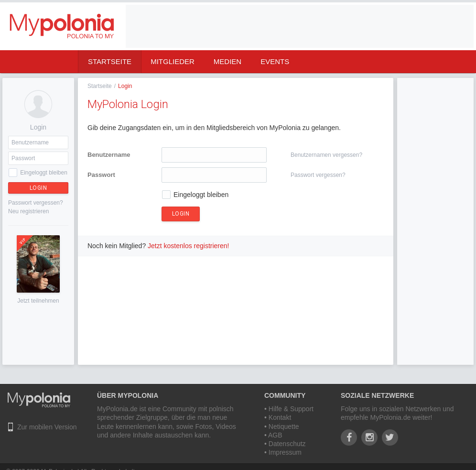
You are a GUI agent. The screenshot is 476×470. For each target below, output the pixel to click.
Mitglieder (173, 61)
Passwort (101, 175)
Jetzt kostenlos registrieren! (188, 246)
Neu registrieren (28, 211)
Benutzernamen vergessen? (326, 155)
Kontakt (280, 417)
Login (38, 188)
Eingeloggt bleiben (44, 173)
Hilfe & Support (291, 409)
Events (275, 61)
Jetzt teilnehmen (38, 301)
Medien (227, 61)
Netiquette (284, 426)
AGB (275, 435)
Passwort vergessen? (36, 203)
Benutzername (109, 155)
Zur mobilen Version (47, 427)
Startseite (110, 61)
